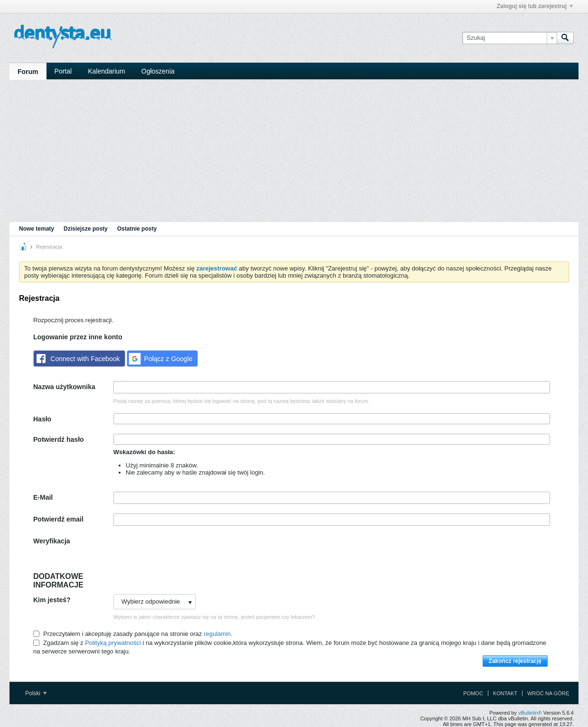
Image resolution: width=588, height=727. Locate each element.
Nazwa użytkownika (64, 387)
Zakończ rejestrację (515, 661)
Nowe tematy (37, 229)
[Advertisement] (294, 151)
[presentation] (186, 554)
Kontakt (505, 693)
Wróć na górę (548, 693)
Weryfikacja (52, 541)
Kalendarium (107, 71)
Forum (28, 72)
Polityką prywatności (113, 643)
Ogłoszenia (158, 71)
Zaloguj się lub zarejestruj (535, 6)
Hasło (42, 419)
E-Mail (43, 497)
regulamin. (218, 634)
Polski (36, 693)
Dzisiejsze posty (86, 229)
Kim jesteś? (52, 600)
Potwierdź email (58, 519)
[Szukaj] (509, 38)
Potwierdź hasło (59, 439)
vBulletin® (530, 713)
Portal (63, 71)
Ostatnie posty (137, 229)
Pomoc (473, 693)
